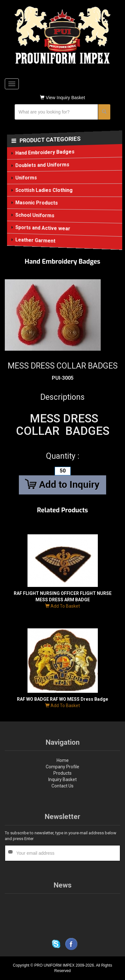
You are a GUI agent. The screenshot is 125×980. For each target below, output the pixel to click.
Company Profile (62, 767)
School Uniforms (35, 215)
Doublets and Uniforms (42, 165)
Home (63, 760)
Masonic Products (36, 203)
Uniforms (26, 178)
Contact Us (62, 786)
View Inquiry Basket (62, 98)
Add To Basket (62, 606)
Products (62, 773)
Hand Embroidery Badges (45, 152)
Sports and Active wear (43, 228)
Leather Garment (35, 240)
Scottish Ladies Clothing (44, 190)
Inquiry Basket (62, 779)
